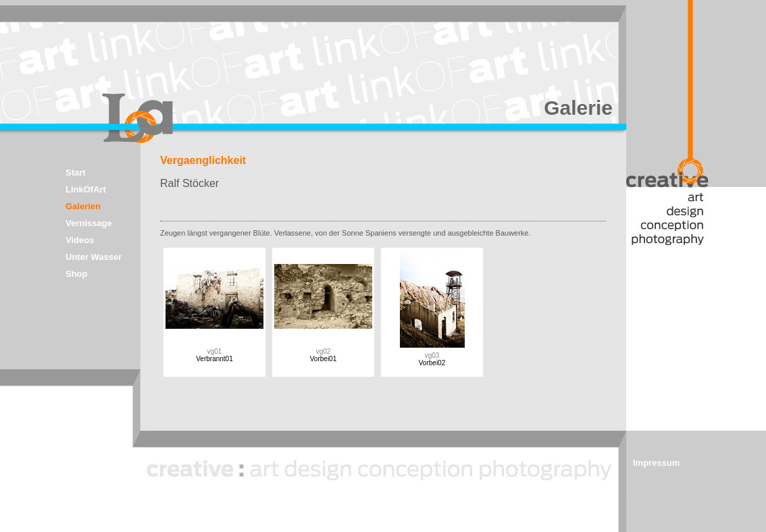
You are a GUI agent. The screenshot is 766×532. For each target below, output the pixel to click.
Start (76, 172)
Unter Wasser (94, 257)
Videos (80, 240)
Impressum (656, 463)
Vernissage (89, 223)
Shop (77, 274)
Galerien (83, 206)
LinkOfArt (86, 189)
